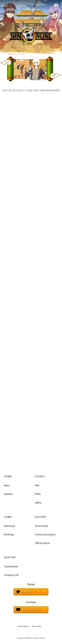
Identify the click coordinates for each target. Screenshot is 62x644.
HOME (8, 477)
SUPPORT (10, 558)
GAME (8, 517)
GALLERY (41, 517)
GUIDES (40, 477)
